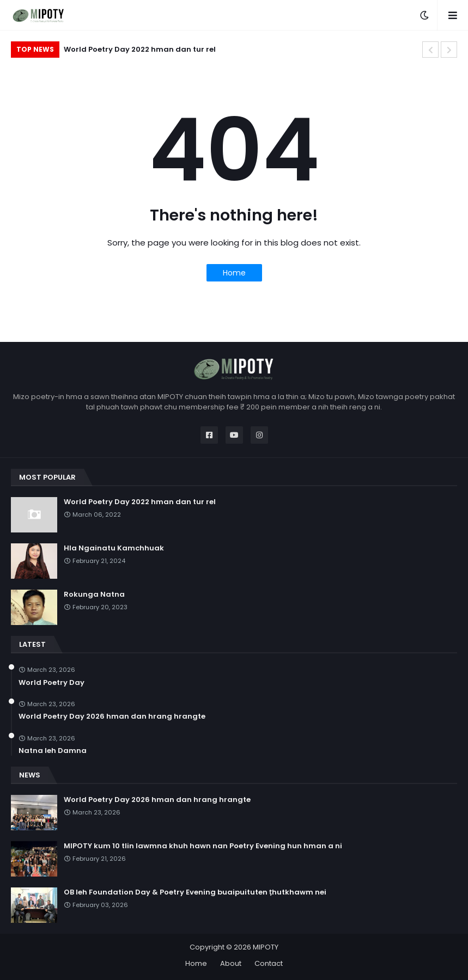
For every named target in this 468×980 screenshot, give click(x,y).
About (231, 963)
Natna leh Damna (53, 751)
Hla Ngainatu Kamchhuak (114, 548)
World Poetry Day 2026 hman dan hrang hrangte (112, 716)
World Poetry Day (51, 683)
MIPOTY (266, 947)
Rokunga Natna (94, 595)
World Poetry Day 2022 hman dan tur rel (140, 49)
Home (234, 273)
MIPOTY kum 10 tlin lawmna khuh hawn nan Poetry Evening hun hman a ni (203, 846)
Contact (269, 963)
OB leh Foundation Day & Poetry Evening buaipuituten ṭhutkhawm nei (195, 892)
